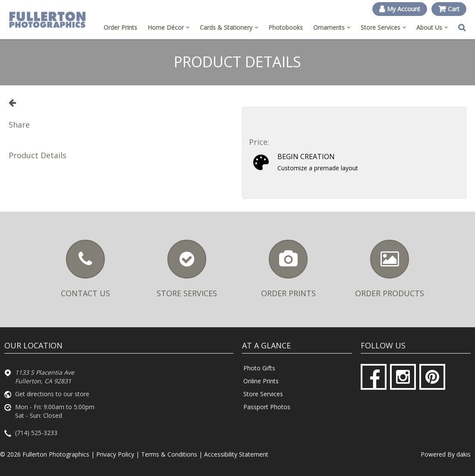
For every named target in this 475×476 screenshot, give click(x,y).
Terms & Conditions (169, 454)
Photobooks (286, 27)
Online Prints (261, 381)
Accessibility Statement (236, 454)
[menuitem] (168, 28)
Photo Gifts (259, 368)
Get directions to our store (52, 394)
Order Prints (120, 27)
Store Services (263, 394)
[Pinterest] (432, 377)
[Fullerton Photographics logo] (47, 19)
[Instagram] (403, 377)
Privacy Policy (115, 454)
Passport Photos (267, 407)
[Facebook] (374, 377)
